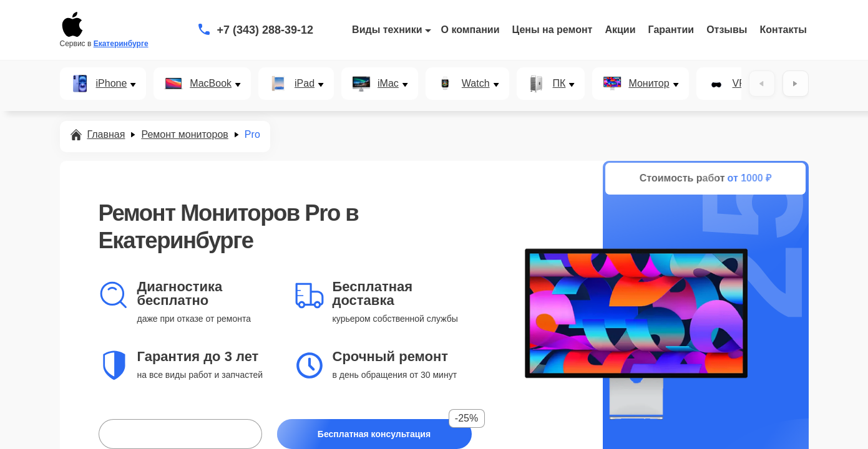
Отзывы (727, 30)
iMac (388, 84)
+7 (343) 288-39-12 (266, 30)
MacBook (211, 84)
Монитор (649, 84)
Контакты (783, 30)
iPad (305, 84)
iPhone (112, 84)
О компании (471, 30)
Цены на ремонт (553, 30)
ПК (559, 84)
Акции (620, 30)
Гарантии (671, 30)
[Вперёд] (796, 84)
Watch (476, 84)
